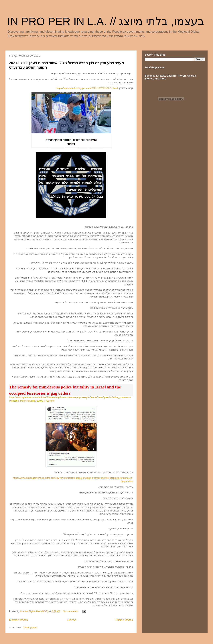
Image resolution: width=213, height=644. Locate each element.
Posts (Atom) (30, 628)
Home (72, 620)
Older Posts (124, 620)
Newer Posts (18, 620)
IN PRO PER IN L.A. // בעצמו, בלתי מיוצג (106, 21)
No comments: (71, 611)
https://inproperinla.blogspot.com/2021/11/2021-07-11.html (87, 88)
